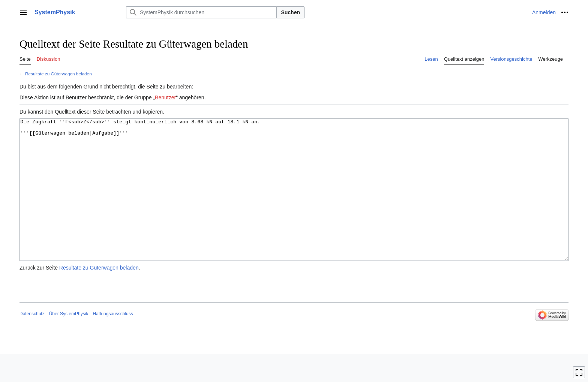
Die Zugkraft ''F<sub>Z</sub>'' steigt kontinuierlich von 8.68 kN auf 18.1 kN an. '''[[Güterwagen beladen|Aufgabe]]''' (294, 204)
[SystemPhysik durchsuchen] (201, 12)
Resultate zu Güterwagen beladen (58, 74)
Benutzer (165, 97)
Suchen (290, 12)
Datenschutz (32, 342)
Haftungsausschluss (113, 342)
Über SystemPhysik (69, 342)
